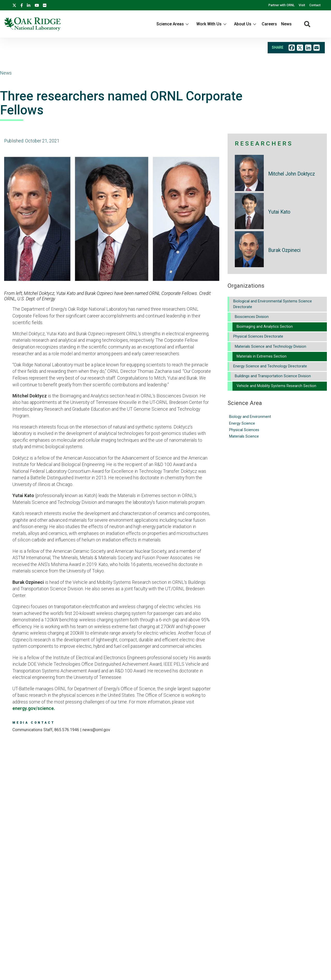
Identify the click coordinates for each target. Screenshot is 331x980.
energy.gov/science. (34, 708)
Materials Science (244, 436)
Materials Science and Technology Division (270, 347)
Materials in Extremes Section (262, 356)
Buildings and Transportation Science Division (273, 376)
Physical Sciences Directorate (258, 336)
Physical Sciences (244, 430)
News (286, 24)
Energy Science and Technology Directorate (270, 366)
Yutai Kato (279, 212)
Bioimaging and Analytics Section (265, 327)
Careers (269, 24)
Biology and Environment (250, 417)
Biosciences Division (252, 317)
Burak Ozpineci (284, 250)
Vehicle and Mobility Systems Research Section (276, 386)
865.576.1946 (67, 730)
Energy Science (242, 423)
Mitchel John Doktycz (292, 174)
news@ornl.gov (96, 730)
